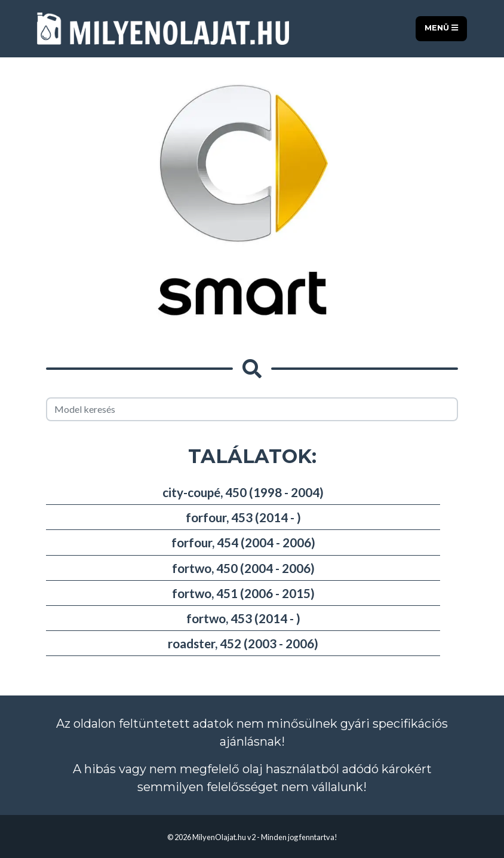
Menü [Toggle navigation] (441, 28)
